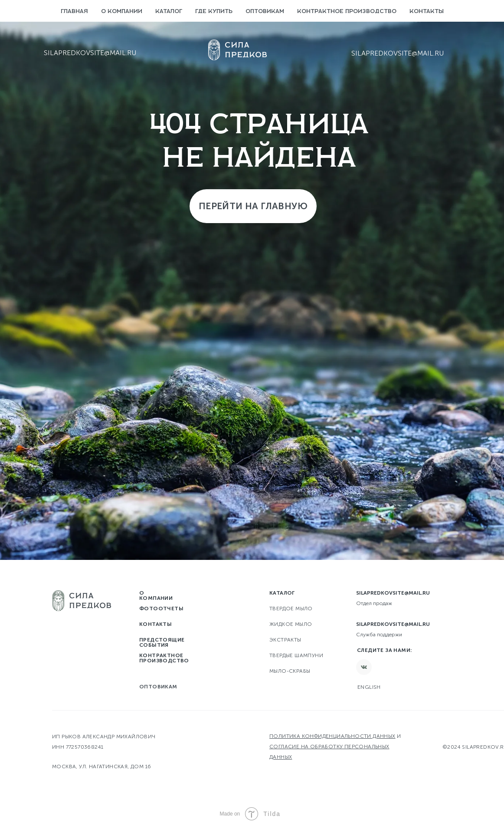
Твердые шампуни (296, 655)
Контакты (427, 12)
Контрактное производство (347, 12)
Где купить (214, 12)
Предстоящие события (162, 642)
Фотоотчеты (161, 609)
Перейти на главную (253, 206)
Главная (74, 12)
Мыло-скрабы (290, 671)
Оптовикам (265, 12)
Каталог (169, 12)
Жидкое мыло (291, 624)
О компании (122, 12)
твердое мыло (291, 609)
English (369, 687)
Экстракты (285, 640)
